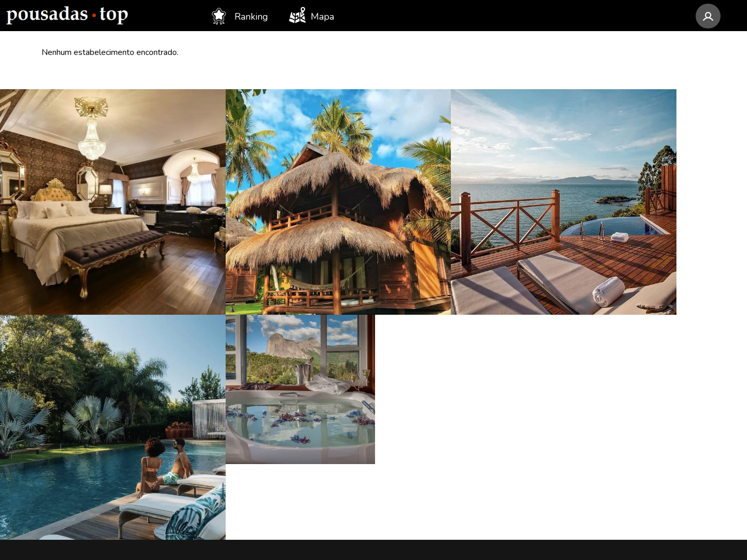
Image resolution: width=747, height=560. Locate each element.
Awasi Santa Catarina (86, 354)
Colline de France (78, 314)
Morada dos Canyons (85, 492)
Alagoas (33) (239, 432)
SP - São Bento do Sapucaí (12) (450, 373)
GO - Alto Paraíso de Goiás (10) (450, 492)
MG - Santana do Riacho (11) (444, 452)
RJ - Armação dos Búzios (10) (445, 472)
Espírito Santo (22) (251, 472)
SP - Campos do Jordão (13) (443, 354)
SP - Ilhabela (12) (421, 393)
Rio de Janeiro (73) (251, 354)
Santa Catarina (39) (252, 373)
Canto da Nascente (81, 413)
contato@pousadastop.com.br (635, 317)
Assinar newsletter (601, 426)
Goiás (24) (233, 452)
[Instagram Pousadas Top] (571, 353)
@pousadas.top (694, 491)
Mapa (312, 15)
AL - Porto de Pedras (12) (438, 413)
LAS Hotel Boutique (84, 373)
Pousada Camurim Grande (97, 334)
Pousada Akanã (74, 432)
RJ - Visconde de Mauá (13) (441, 334)
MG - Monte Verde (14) (433, 314)
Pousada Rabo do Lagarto (96, 393)
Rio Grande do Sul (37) (261, 413)
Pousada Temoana (80, 472)
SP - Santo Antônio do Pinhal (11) (455, 432)
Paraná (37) (237, 393)
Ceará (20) (234, 492)
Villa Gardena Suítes (85, 452)
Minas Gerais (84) (249, 334)
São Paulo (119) (246, 314)
